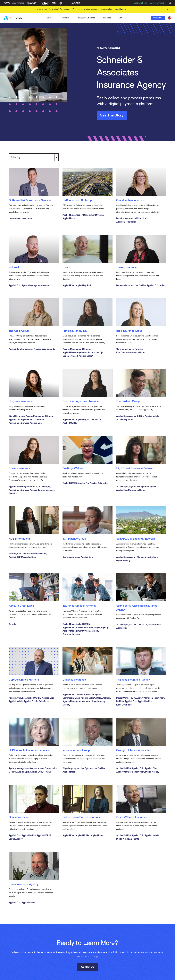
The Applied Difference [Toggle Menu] (86, 18)
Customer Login (140, 3)
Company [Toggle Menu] (122, 18)
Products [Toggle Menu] (66, 18)
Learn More (120, 9)
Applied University (157, 3)
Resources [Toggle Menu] (107, 18)
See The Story (112, 115)
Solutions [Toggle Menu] (51, 18)
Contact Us (158, 18)
